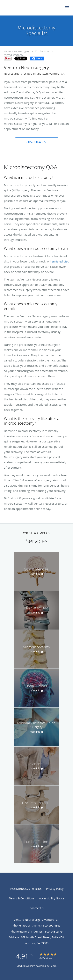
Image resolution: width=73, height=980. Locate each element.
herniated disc (59, 261)
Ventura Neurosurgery (17, 51)
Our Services (42, 51)
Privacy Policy (55, 889)
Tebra (53, 966)
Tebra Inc (36, 889)
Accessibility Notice (52, 898)
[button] (67, 8)
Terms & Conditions (22, 898)
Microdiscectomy (13, 55)
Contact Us (37, 908)
